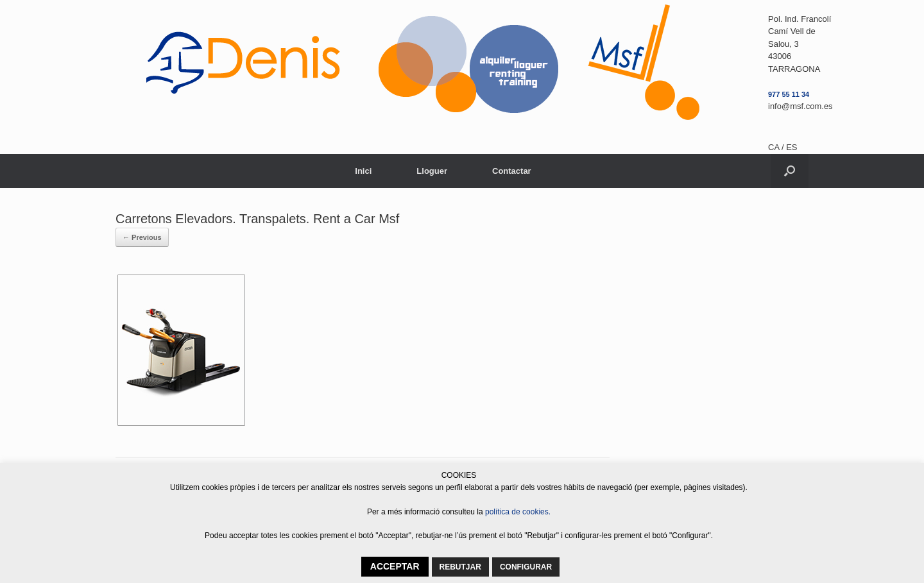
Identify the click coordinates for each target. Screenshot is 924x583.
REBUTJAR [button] (460, 567)
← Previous (142, 237)
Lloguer (432, 171)
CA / (777, 147)
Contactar (512, 171)
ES (791, 147)
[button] (790, 171)
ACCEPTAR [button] (395, 566)
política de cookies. (518, 512)
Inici (363, 171)
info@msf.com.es (800, 106)
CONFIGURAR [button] (526, 567)
